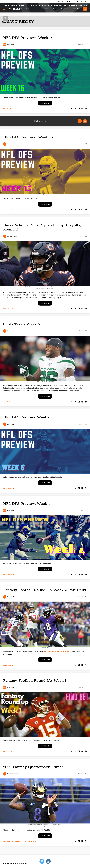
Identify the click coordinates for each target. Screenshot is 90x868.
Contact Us (69, 1)
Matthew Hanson (13, 774)
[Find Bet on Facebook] (78, 1)
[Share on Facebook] (72, 109)
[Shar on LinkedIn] (82, 109)
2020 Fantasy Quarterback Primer (33, 767)
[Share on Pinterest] (86, 109)
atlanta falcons (9, 402)
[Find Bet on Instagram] (85, 1)
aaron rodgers (9, 488)
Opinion (64, 9)
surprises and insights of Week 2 (57, 651)
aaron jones (8, 752)
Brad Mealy (11, 45)
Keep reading (45, 103)
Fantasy (45, 9)
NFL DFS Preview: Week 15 (28, 137)
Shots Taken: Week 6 (21, 324)
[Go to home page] (19, 9)
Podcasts (75, 9)
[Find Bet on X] (81, 1)
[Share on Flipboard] (79, 109)
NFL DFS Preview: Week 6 (27, 417)
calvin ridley (8, 109)
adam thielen (8, 665)
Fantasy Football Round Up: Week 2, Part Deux (45, 590)
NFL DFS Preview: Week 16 (28, 38)
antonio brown (9, 309)
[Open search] (85, 9)
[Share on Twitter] (75, 109)
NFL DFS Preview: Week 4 (27, 504)
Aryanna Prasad (12, 236)
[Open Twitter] (80, 121)
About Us (61, 1)
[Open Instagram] (85, 121)
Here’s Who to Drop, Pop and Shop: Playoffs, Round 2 (42, 227)
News (54, 9)
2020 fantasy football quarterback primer (20, 841)
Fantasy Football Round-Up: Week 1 (35, 681)
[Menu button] (4, 9)
